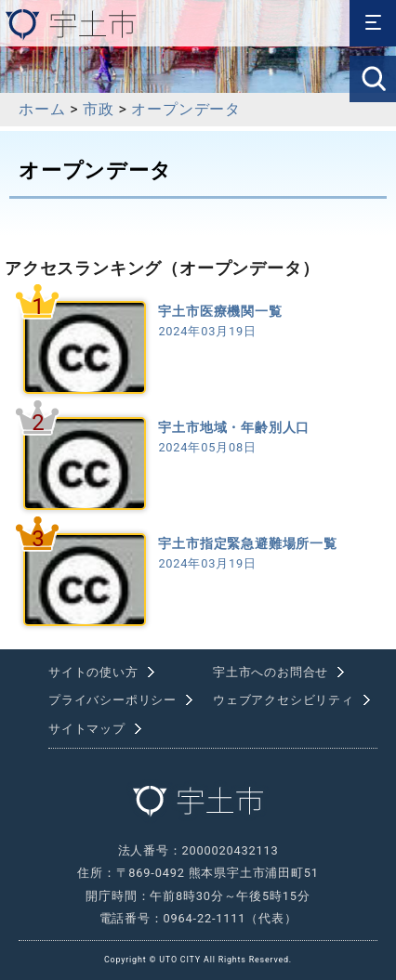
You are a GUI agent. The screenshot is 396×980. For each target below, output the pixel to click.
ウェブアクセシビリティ (284, 700)
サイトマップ (87, 729)
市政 (99, 109)
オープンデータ (186, 109)
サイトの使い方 (93, 672)
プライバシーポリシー (112, 700)
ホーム (42, 109)
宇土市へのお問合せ (271, 672)
